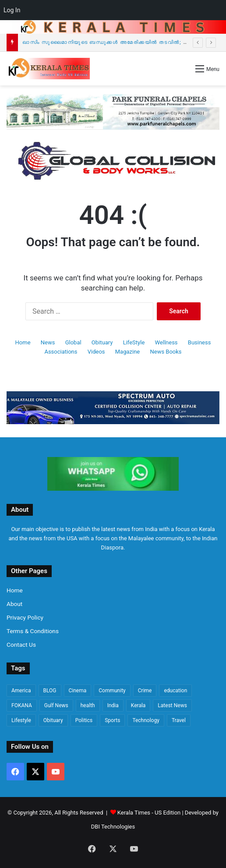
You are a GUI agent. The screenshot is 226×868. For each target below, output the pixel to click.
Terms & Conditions (33, 631)
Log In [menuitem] (12, 10)
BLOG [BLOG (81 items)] (50, 691)
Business (200, 342)
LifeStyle (134, 342)
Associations (61, 352)
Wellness (166, 342)
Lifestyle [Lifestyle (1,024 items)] (21, 720)
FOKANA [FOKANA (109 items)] (22, 705)
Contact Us (21, 645)
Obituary (102, 342)
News (48, 342)
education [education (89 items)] (175, 691)
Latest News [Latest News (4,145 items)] (172, 705)
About (14, 604)
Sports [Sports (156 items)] (112, 720)
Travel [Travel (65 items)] (179, 720)
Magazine (127, 352)
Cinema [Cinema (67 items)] (78, 691)
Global (73, 342)
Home (23, 342)
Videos (96, 352)
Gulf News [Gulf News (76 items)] (56, 705)
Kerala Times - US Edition (149, 813)
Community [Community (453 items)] (112, 691)
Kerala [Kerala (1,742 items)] (138, 705)
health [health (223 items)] (88, 705)
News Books (166, 352)
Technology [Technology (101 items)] (146, 720)
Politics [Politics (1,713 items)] (84, 720)
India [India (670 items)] (113, 705)
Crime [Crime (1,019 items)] (145, 691)
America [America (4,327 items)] (21, 691)
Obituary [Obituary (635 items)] (53, 720)
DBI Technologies (113, 827)
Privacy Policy (25, 617)
